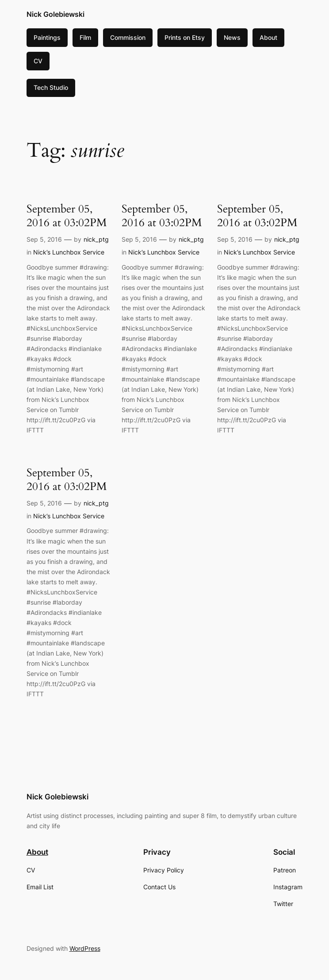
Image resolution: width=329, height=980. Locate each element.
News (232, 37)
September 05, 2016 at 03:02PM (67, 216)
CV (38, 61)
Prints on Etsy (185, 37)
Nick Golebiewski (55, 14)
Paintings (47, 37)
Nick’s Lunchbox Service (69, 252)
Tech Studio (51, 87)
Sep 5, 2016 (44, 239)
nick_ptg (96, 239)
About (268, 37)
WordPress (85, 948)
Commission (128, 37)
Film (85, 37)
